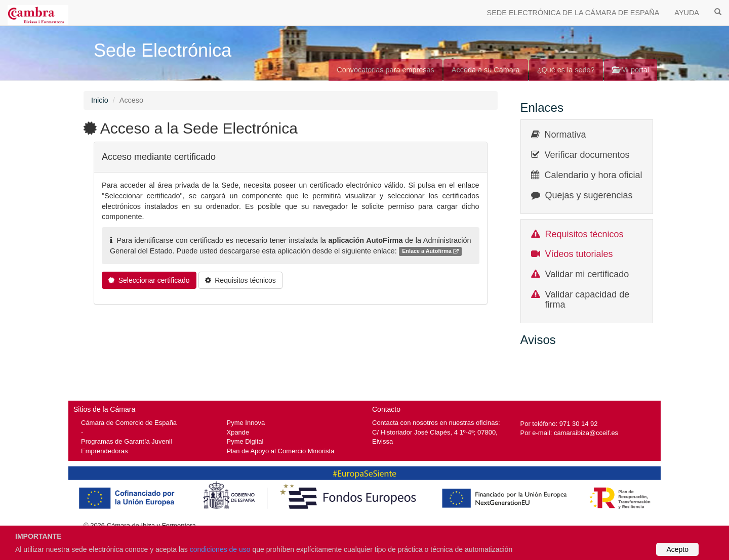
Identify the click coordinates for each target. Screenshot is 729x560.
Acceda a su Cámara (486, 70)
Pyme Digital (245, 441)
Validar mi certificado (587, 274)
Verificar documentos (587, 155)
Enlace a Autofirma (430, 252)
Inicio (100, 100)
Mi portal (631, 70)
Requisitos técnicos (584, 234)
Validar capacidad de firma (588, 299)
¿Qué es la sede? (566, 70)
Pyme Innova (246, 423)
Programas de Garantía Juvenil (127, 441)
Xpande (238, 432)
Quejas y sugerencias (589, 195)
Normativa (565, 135)
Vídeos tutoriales (579, 254)
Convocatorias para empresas (386, 70)
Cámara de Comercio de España (129, 423)
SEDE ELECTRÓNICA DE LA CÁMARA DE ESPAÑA (573, 13)
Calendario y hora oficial (594, 175)
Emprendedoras (104, 451)
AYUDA (687, 13)
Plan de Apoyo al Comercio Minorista (281, 451)
